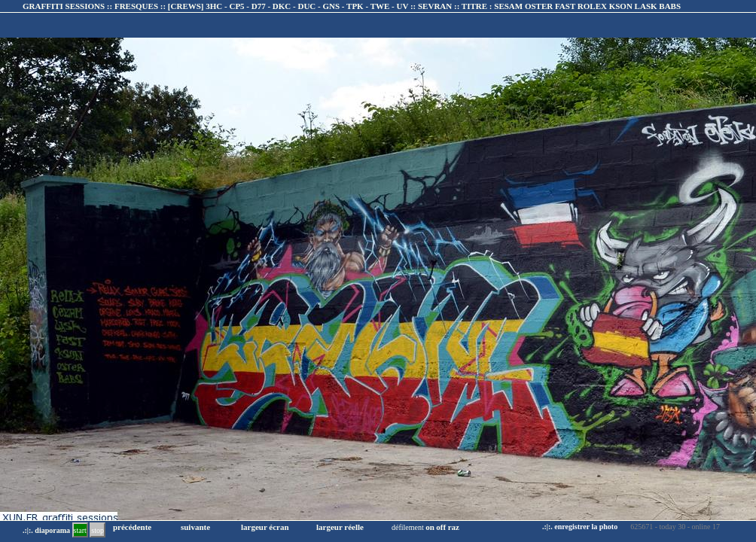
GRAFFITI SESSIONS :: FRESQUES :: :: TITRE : (352, 6)
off (441, 527)
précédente (132, 527)
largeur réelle (340, 527)
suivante (195, 527)
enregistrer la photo (586, 527)
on (430, 527)
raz (454, 527)
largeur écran (265, 527)
